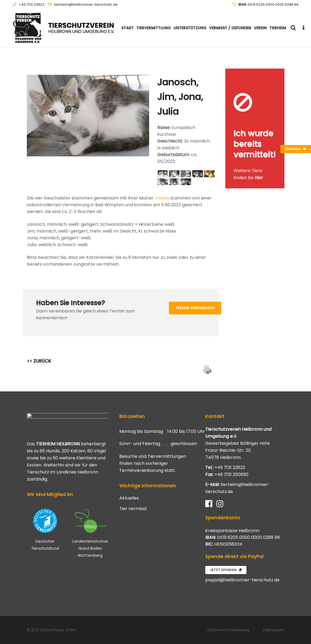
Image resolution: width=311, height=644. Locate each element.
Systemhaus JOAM (58, 630)
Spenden (296, 149)
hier (259, 178)
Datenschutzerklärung (228, 630)
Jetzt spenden (226, 570)
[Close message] (281, 73)
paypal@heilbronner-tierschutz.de (242, 580)
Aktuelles (129, 498)
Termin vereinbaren (195, 308)
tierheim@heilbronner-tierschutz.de (86, 4)
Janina (162, 198)
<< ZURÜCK (39, 361)
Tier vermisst (133, 509)
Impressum (274, 630)
